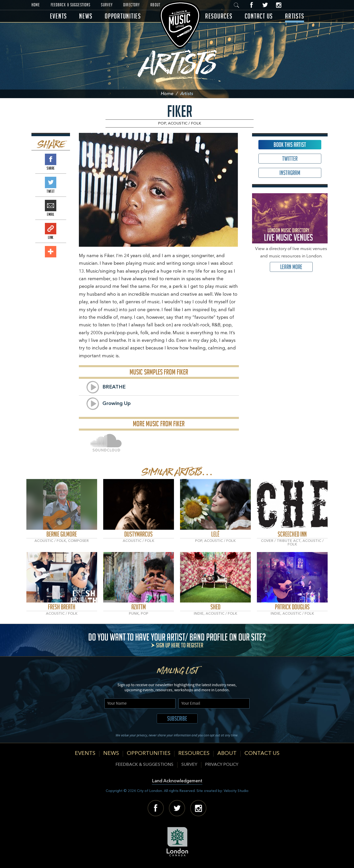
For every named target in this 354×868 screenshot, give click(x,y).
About (155, 5)
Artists (295, 16)
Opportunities (123, 16)
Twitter (265, 5)
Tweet (51, 182)
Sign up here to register (180, 645)
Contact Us (259, 16)
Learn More (291, 267)
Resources (219, 16)
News (86, 16)
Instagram (279, 5)
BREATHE (114, 387)
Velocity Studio (236, 791)
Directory (131, 5)
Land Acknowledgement (177, 781)
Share (51, 159)
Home (36, 5)
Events (59, 16)
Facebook (252, 5)
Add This (51, 252)
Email (51, 206)
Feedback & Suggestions (71, 5)
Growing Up (117, 404)
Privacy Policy (222, 765)
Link (51, 229)
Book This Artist (290, 145)
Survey (107, 5)
